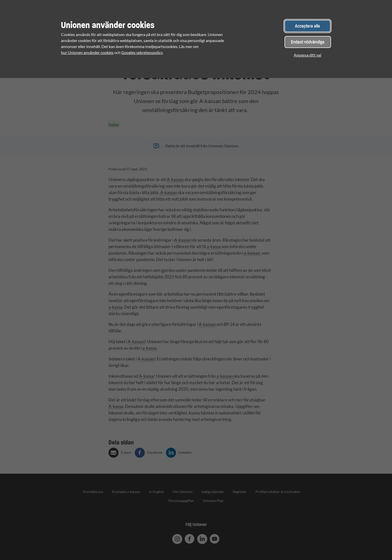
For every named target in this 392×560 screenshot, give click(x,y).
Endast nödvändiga (308, 42)
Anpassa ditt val (307, 55)
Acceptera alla (307, 26)
